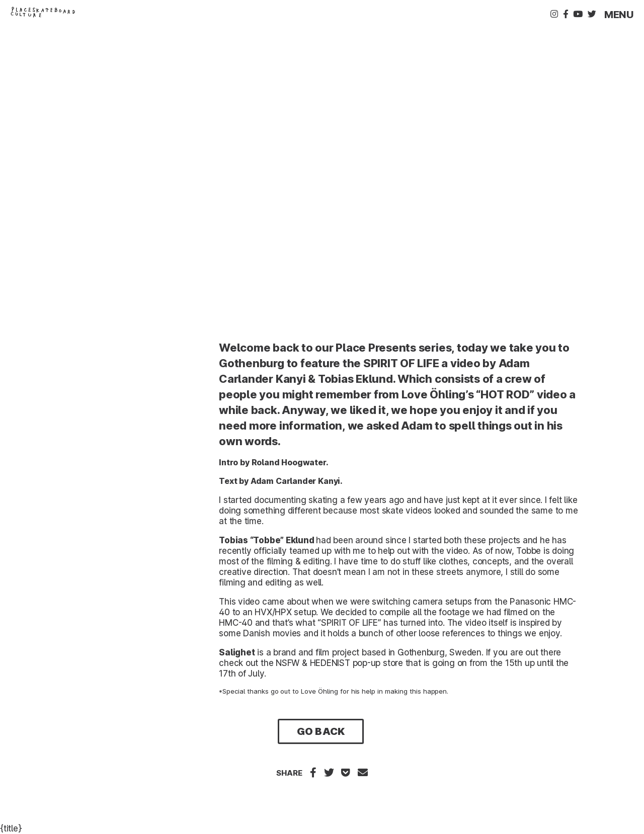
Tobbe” (268, 540)
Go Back (320, 731)
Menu (619, 15)
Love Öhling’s (438, 394)
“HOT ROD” (505, 394)
